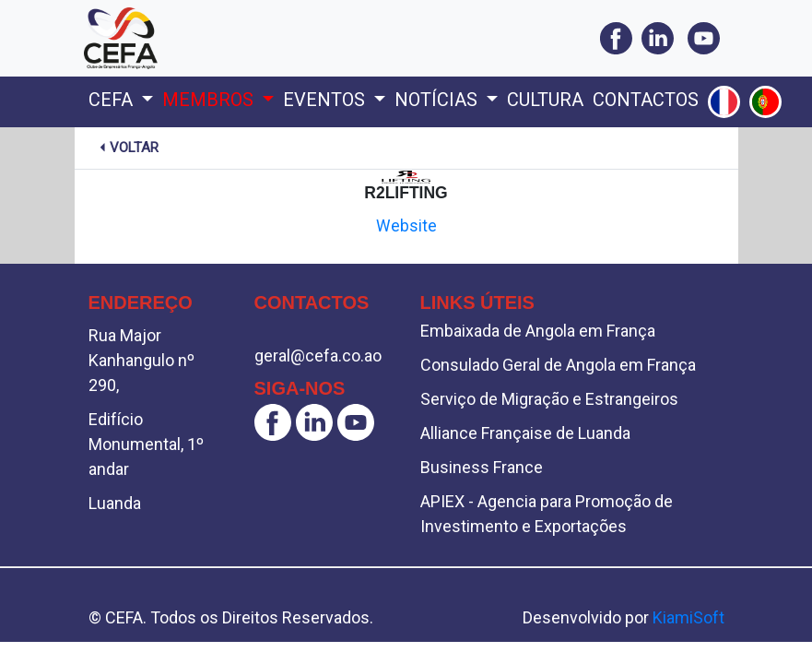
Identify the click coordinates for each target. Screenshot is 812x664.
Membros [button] (210, 100)
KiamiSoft (688, 617)
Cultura (545, 100)
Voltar (127, 148)
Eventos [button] (326, 100)
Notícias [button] (438, 100)
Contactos (646, 100)
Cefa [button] (113, 100)
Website (406, 226)
